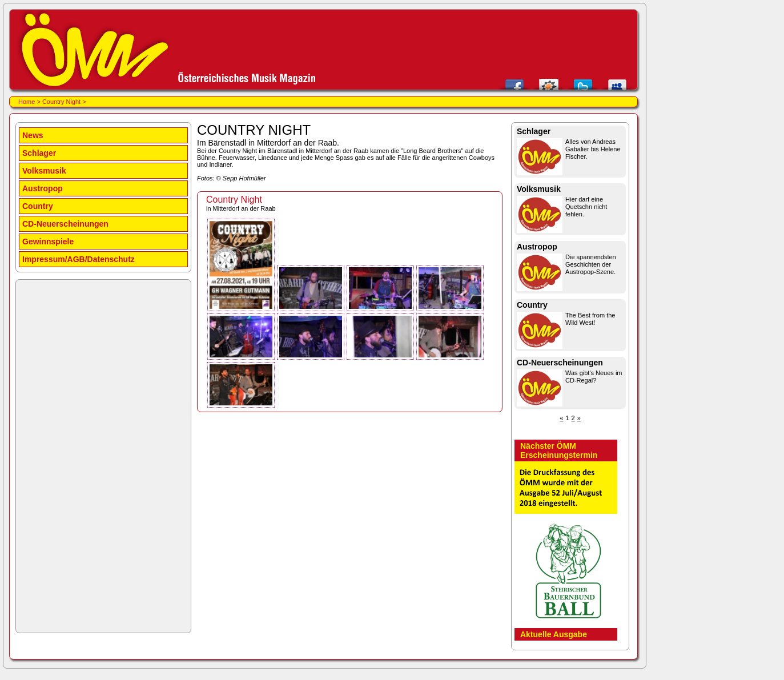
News (33, 135)
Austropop (43, 188)
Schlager (39, 153)
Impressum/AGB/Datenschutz (79, 259)
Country (38, 206)
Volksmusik (44, 171)
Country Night (61, 102)
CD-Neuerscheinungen (65, 224)
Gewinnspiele (48, 242)
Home (27, 102)
